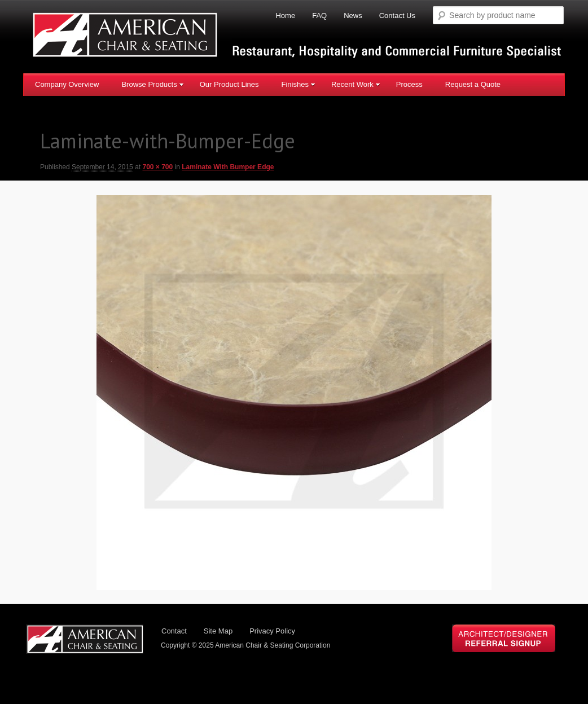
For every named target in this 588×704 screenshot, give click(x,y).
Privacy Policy (272, 631)
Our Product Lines (229, 84)
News (353, 16)
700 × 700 (157, 167)
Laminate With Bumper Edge (228, 167)
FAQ (319, 16)
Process (409, 84)
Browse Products (152, 84)
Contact (174, 631)
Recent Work (356, 84)
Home (285, 16)
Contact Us (397, 16)
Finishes (298, 84)
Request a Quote (473, 84)
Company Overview (67, 84)
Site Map (218, 631)
